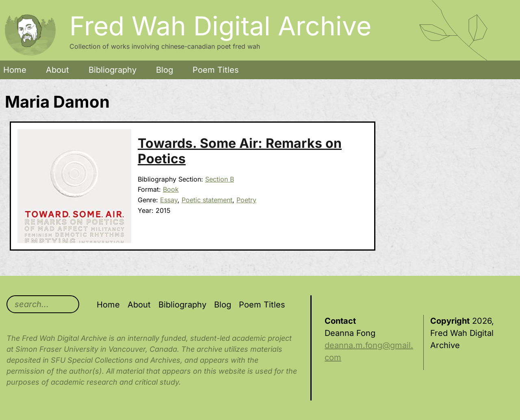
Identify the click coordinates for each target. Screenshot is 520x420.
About (57, 70)
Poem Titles (216, 70)
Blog (165, 70)
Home (15, 70)
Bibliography (113, 70)
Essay (169, 200)
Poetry (246, 200)
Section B (220, 179)
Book (171, 189)
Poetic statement (207, 200)
